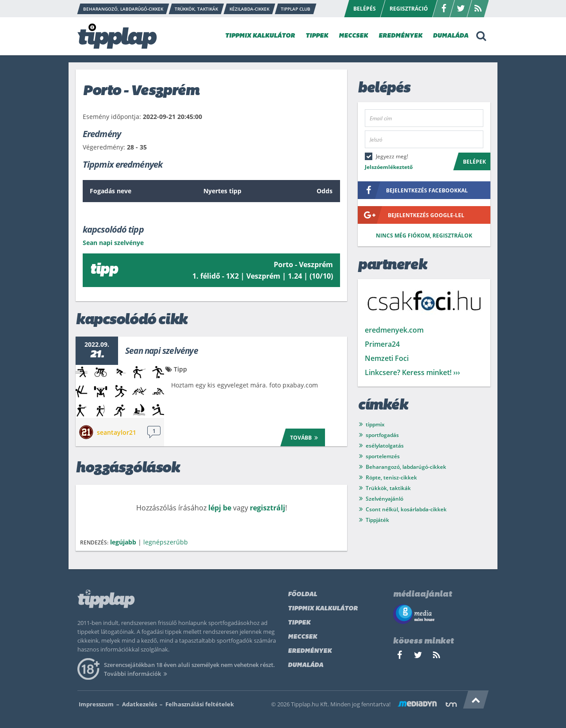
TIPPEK (317, 36)
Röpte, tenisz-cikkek (391, 477)
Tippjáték (377, 520)
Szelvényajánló (384, 499)
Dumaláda (306, 665)
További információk (137, 674)
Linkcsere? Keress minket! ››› (412, 372)
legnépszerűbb (166, 542)
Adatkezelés (140, 704)
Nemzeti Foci (387, 358)
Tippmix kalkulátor (323, 609)
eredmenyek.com (394, 330)
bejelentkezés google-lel (411, 215)
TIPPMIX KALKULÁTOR (260, 36)
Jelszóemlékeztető (389, 167)
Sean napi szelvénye (162, 351)
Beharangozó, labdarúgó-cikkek (406, 467)
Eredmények (310, 651)
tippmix (375, 424)
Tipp (180, 369)
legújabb (123, 542)
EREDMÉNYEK (400, 36)
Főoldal (302, 595)
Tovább (305, 437)
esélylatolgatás (385, 446)
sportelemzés (383, 456)
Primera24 (382, 344)
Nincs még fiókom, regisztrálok (424, 236)
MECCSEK (353, 36)
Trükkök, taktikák (388, 488)
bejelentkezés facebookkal (413, 190)
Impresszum (96, 704)
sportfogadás (382, 435)
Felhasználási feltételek (200, 704)
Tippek (299, 623)
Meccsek (302, 637)
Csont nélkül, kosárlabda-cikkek (406, 509)
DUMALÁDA (451, 36)
